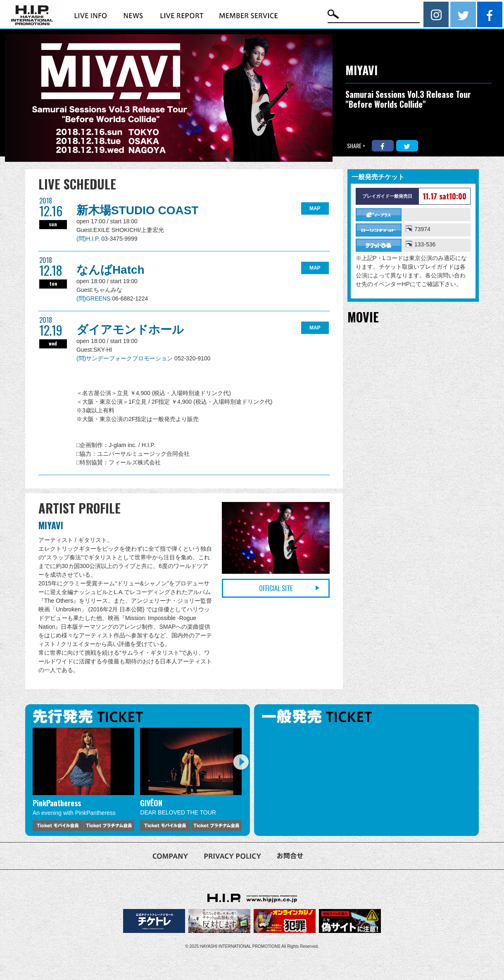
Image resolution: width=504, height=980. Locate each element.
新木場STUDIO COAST (138, 210)
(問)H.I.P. (89, 239)
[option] (83, 779)
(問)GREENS (94, 298)
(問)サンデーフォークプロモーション (125, 358)
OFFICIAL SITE (276, 588)
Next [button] (241, 762)
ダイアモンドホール (130, 330)
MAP (315, 208)
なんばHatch (111, 270)
